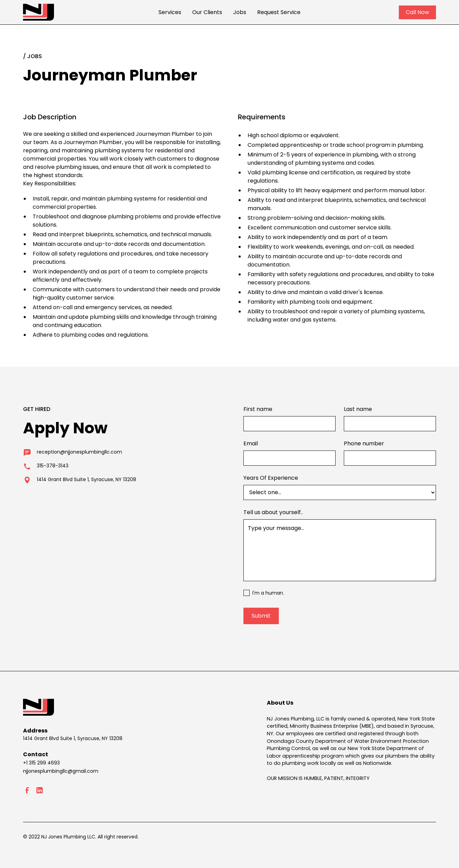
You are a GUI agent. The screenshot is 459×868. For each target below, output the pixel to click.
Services (170, 12)
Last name (358, 409)
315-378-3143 (53, 466)
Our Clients (207, 12)
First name (258, 409)
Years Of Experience (271, 478)
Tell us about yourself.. (273, 512)
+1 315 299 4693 (41, 763)
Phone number (364, 443)
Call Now (417, 12)
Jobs (240, 12)
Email (251, 443)
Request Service (279, 12)
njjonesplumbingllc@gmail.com (61, 771)
